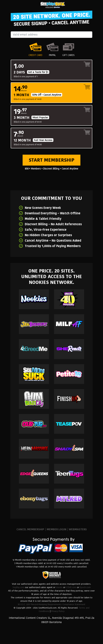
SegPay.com (18, 587)
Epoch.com (85, 587)
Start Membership (51, 160)
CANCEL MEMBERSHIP (30, 529)
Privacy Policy (58, 611)
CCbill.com (71, 587)
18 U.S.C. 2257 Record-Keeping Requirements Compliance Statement (51, 604)
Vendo (59, 587)
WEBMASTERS (78, 529)
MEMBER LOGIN (57, 529)
